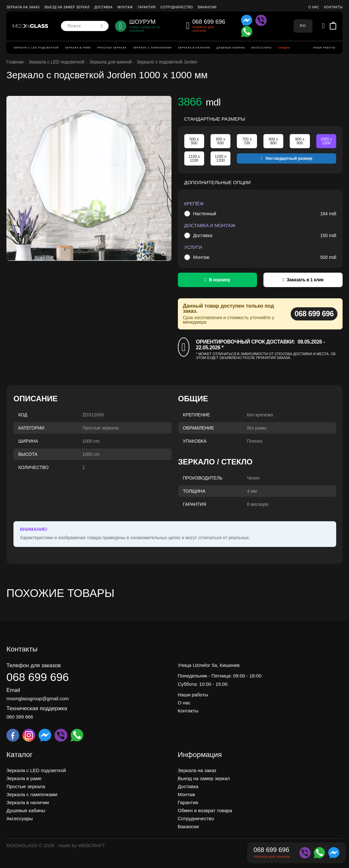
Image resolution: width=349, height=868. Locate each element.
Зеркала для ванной (111, 62)
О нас (314, 7)
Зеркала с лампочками (152, 48)
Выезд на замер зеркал (67, 7)
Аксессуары (262, 48)
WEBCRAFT (92, 845)
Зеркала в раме (78, 48)
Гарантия (147, 7)
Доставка (103, 7)
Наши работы (324, 48)
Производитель (203, 478)
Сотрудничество (177, 7)
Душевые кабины (231, 48)
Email (13, 690)
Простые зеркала (112, 48)
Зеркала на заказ (23, 7)
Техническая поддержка (37, 708)
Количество (33, 467)
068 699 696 (314, 314)
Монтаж (125, 7)
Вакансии (207, 7)
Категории (31, 428)
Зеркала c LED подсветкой (36, 48)
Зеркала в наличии (194, 48)
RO (303, 26)
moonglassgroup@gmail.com (37, 698)
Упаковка (195, 441)
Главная (15, 62)
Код (23, 415)
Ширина (28, 441)
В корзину (220, 280)
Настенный (204, 214)
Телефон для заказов (33, 665)
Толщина (194, 491)
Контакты (333, 7)
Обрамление (199, 428)
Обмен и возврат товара (205, 810)
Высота (28, 454)
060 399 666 (20, 717)
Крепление (197, 415)
